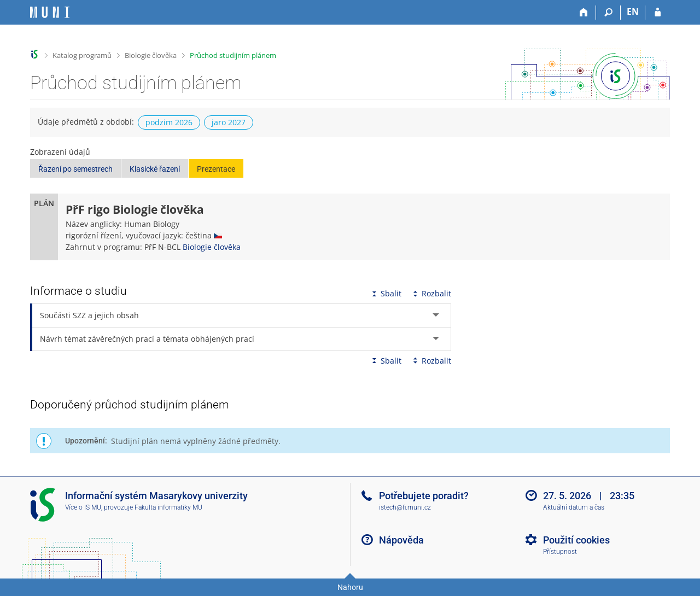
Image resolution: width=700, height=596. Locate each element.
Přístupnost (560, 552)
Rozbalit (431, 293)
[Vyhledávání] (608, 13)
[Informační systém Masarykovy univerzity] (50, 12)
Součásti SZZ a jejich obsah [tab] (89, 315)
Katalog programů (82, 55)
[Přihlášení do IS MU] (658, 13)
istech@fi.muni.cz (405, 507)
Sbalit (386, 293)
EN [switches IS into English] (633, 11)
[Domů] (584, 13)
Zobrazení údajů (60, 152)
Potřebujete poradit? (424, 496)
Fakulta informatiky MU (168, 507)
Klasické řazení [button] (155, 169)
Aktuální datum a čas (574, 507)
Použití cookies (576, 540)
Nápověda (401, 540)
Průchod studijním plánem (233, 55)
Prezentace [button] (216, 169)
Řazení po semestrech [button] (75, 169)
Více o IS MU (83, 507)
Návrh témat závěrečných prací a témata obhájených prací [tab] (147, 339)
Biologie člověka (151, 55)
